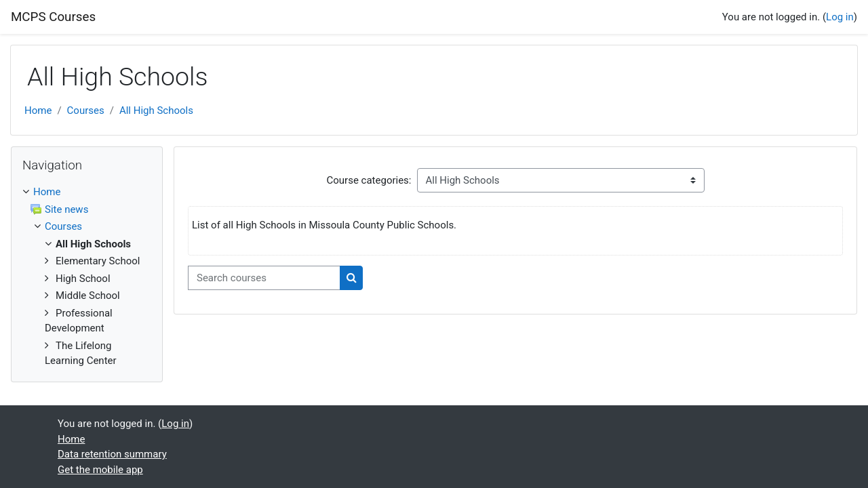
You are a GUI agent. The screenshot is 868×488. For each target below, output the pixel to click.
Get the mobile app (100, 470)
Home (38, 110)
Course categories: (369, 180)
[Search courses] (264, 278)
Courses (86, 110)
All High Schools (156, 110)
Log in (840, 17)
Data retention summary (112, 454)
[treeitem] (87, 277)
